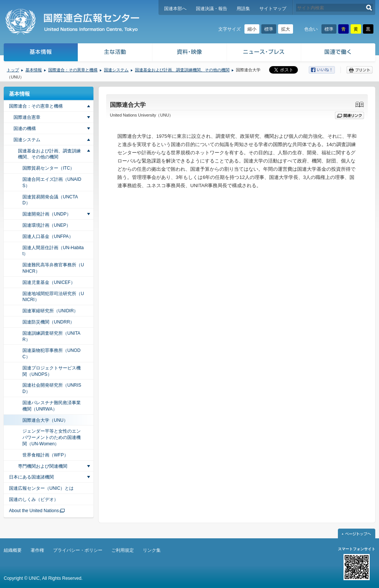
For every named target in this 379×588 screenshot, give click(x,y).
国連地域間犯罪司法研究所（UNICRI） (53, 297)
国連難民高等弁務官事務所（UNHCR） (53, 268)
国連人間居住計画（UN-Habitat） (53, 251)
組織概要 (13, 550)
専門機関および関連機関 (43, 466)
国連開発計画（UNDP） (47, 214)
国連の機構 (25, 129)
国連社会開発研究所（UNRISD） (52, 388)
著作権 (37, 550)
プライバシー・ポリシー (78, 550)
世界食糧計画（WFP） (45, 455)
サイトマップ (273, 9)
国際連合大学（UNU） (45, 420)
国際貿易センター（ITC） (48, 168)
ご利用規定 (123, 550)
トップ (13, 70)
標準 (269, 29)
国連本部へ (175, 9)
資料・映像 (190, 53)
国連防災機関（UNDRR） (48, 322)
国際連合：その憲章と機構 (73, 70)
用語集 (243, 9)
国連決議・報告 (212, 9)
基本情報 (40, 53)
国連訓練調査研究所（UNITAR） (51, 336)
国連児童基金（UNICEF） (49, 282)
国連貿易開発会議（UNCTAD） (50, 200)
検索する (369, 8)
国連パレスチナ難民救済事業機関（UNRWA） (52, 406)
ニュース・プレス (264, 53)
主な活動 (115, 53)
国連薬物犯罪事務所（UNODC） (51, 354)
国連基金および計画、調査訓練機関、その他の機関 (182, 70)
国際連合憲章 (27, 117)
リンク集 (152, 550)
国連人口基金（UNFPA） (48, 236)
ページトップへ (357, 533)
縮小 (252, 29)
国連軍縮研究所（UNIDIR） (50, 311)
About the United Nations (34, 511)
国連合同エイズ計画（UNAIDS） (52, 182)
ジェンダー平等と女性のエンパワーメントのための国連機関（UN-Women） (52, 437)
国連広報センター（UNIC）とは (41, 488)
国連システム (116, 70)
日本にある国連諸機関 (31, 477)
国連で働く (339, 53)
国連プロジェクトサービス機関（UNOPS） (52, 371)
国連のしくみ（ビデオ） (34, 499)
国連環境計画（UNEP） (47, 225)
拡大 (286, 29)
